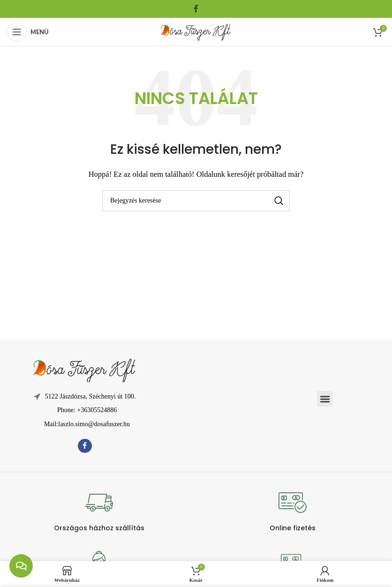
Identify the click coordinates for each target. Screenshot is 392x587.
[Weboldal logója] (196, 31)
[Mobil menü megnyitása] (28, 32)
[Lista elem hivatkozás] (85, 410)
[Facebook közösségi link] (196, 9)
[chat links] (21, 566)
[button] (325, 399)
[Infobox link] (99, 510)
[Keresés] (196, 201)
